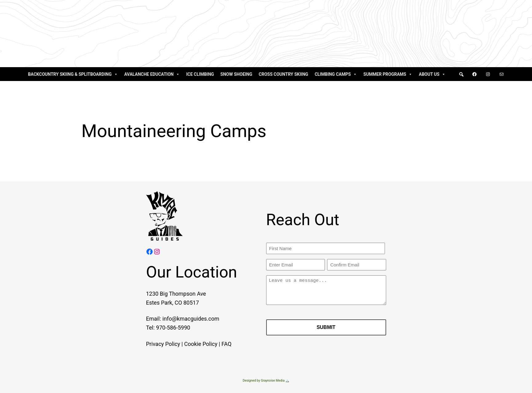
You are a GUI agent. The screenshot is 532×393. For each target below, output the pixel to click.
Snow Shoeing (236, 74)
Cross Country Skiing (284, 74)
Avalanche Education (152, 74)
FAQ (219, 344)
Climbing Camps (336, 74)
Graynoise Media (273, 381)
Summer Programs (388, 74)
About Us (432, 74)
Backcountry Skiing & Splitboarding (73, 74)
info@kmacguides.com (183, 319)
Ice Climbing (200, 74)
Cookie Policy (193, 344)
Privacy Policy (156, 344)
